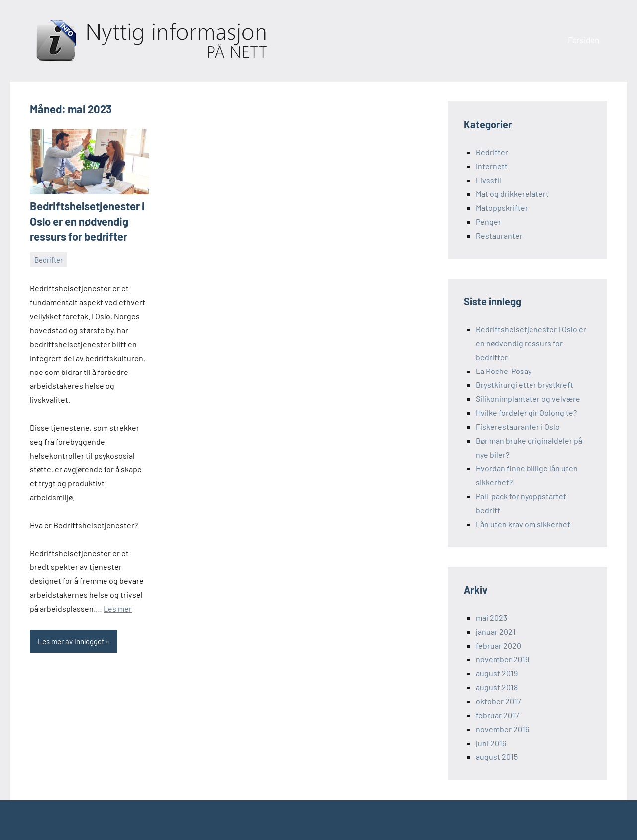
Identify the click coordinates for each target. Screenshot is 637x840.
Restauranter (499, 235)
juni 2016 (491, 743)
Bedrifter (49, 260)
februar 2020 (498, 645)
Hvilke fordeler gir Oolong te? (526, 413)
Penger (488, 222)
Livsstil (488, 180)
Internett (492, 166)
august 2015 (497, 757)
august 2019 (497, 673)
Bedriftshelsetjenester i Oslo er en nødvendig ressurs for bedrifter (87, 221)
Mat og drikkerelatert (512, 194)
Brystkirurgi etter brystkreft (525, 385)
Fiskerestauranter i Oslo (518, 426)
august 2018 (497, 687)
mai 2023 (491, 617)
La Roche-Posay (504, 371)
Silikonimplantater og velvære (528, 399)
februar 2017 (497, 715)
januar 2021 (496, 631)
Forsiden (584, 40)
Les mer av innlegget (71, 641)
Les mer (118, 608)
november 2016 (502, 729)
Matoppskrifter (502, 208)
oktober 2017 (498, 701)
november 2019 (502, 659)
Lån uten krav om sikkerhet (523, 524)
